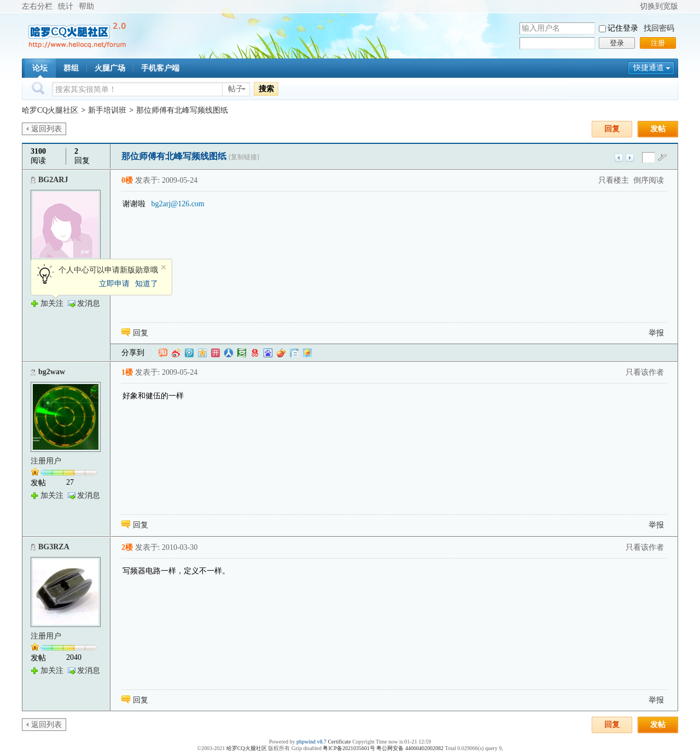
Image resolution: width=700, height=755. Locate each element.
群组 (71, 68)
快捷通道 (649, 68)
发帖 (658, 129)
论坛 (40, 68)
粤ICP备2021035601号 (349, 748)
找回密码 (659, 28)
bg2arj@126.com (178, 204)
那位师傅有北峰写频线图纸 (182, 110)
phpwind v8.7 (311, 742)
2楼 (127, 547)
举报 (656, 333)
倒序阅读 (649, 180)
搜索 (266, 89)
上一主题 (619, 158)
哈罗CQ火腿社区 (50, 110)
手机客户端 (160, 68)
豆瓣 (242, 353)
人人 (229, 353)
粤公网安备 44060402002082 (410, 748)
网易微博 (255, 353)
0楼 (127, 180)
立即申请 (114, 284)
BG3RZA (54, 547)
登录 (617, 43)
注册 (658, 43)
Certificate (339, 742)
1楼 (127, 372)
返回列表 (46, 129)
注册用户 (46, 461)
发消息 (89, 303)
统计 (66, 6)
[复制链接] (244, 157)
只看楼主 (614, 180)
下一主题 (630, 158)
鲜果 (281, 353)
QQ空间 (202, 353)
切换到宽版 (659, 6)
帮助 (86, 6)
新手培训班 (107, 110)
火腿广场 (110, 68)
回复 (612, 129)
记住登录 (623, 28)
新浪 (176, 353)
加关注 (52, 303)
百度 (268, 353)
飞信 (307, 353)
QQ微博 (189, 353)
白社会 (294, 353)
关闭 (164, 268)
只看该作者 (645, 372)
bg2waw (52, 372)
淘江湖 (163, 353)
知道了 (147, 284)
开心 (215, 353)
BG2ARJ (53, 180)
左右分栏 (37, 6)
